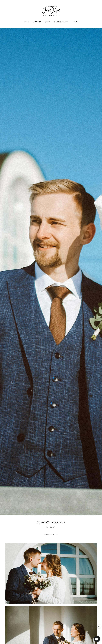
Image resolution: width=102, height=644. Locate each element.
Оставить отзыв (50, 534)
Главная (26, 22)
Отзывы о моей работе (61, 22)
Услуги (47, 22)
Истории (76, 22)
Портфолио (37, 22)
